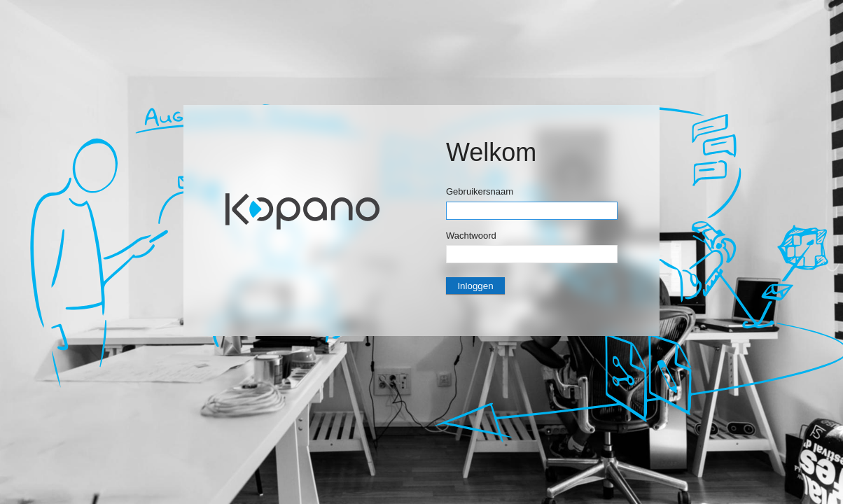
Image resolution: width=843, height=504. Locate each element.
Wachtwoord (471, 236)
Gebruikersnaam (480, 191)
